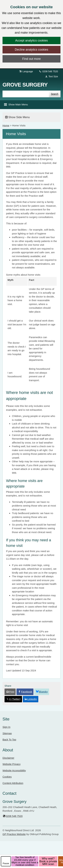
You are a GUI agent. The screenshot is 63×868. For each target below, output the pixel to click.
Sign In (6, 727)
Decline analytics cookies (32, 50)
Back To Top (9, 740)
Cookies (7, 777)
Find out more (32, 59)
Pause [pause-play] (6, 863)
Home (6, 125)
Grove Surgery (25, 85)
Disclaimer (8, 758)
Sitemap (7, 733)
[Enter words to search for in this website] (26, 94)
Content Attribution (13, 783)
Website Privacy (12, 764)
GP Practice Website (14, 834)
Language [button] (26, 71)
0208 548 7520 (48, 71)
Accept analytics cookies (32, 41)
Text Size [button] (51, 76)
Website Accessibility (14, 770)
